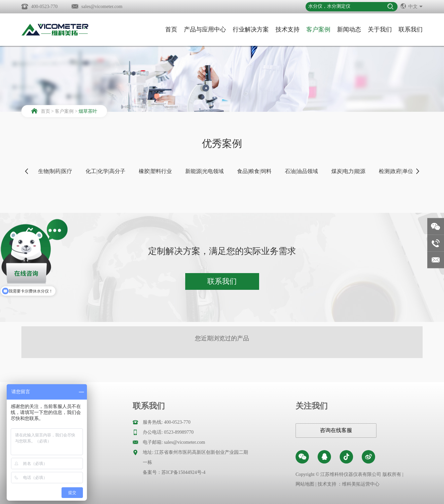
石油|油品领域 (301, 171)
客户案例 (318, 29)
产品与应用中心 (205, 29)
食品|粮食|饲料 (254, 171)
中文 (412, 6)
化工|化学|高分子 (105, 171)
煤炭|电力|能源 (348, 171)
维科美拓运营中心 (361, 484)
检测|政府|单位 (396, 171)
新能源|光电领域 (204, 171)
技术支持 (288, 29)
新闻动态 (349, 29)
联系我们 (411, 29)
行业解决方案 (251, 29)
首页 (171, 29)
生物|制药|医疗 (55, 171)
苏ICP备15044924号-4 (183, 472)
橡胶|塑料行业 (155, 171)
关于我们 (380, 29)
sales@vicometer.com (102, 7)
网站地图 (305, 484)
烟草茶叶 (88, 111)
